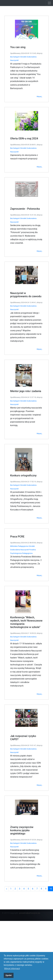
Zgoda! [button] (9, 975)
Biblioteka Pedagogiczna (20, 530)
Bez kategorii (17, 114)
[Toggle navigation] (49, 3)
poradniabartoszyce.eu (30, 913)
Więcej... (38, 148)
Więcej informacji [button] (12, 969)
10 (47, 822)
